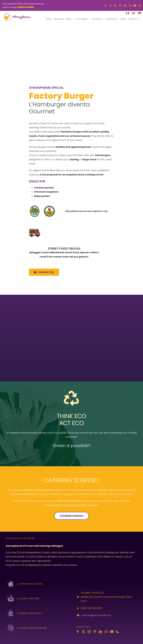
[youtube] (135, 5)
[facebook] (105, 5)
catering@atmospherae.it (96, 615)
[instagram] (115, 5)
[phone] (140, 5)
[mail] (130, 5)
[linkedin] (125, 5)
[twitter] (110, 5)
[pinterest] (120, 5)
